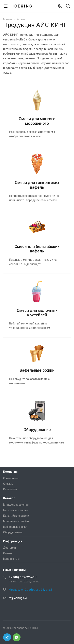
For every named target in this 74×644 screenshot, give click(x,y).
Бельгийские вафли (16, 516)
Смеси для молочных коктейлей (37, 313)
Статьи (8, 553)
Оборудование (37, 430)
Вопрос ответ (12, 559)
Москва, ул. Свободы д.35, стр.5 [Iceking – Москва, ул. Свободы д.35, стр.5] (30, 590)
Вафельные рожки (37, 370)
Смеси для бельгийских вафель (37, 249)
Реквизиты (10, 489)
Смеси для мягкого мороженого (37, 121)
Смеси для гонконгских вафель (37, 185)
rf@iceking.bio (18, 598)
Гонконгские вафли (16, 510)
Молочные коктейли (16, 521)
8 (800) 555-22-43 (22, 577)
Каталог (9, 498)
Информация (13, 541)
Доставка (9, 548)
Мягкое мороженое (16, 505)
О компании (11, 478)
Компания (10, 472)
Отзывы (8, 484)
